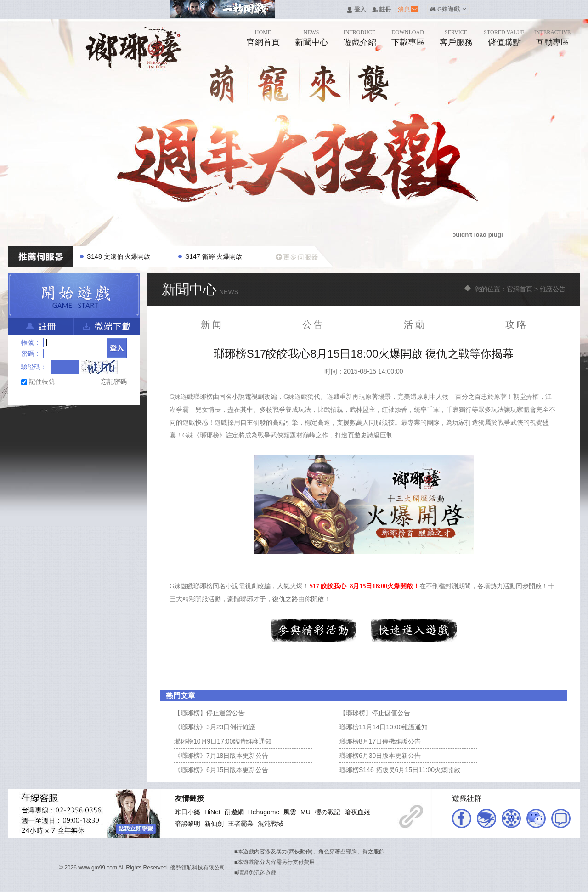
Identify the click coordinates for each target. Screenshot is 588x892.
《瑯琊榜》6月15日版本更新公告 (221, 770)
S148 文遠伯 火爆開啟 (119, 256)
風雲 (290, 812)
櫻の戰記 (328, 812)
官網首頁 (263, 42)
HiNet (212, 812)
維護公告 (553, 289)
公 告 (313, 324)
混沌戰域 (271, 824)
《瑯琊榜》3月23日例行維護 (215, 727)
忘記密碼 (114, 381)
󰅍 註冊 (382, 10)
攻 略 (516, 324)
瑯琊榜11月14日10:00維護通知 (384, 727)
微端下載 (107, 326)
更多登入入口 (116, 396)
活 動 (414, 324)
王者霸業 (241, 824)
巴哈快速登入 (43, 396)
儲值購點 (504, 42)
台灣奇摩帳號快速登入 (58, 396)
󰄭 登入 (356, 10)
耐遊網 (234, 812)
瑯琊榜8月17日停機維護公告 (380, 741)
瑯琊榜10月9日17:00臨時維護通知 (223, 741)
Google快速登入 (87, 396)
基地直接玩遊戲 (72, 396)
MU (305, 812)
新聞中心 (311, 42)
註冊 (41, 326)
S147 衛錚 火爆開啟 (214, 256)
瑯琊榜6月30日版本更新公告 (380, 756)
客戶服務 (456, 42)
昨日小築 (187, 812)
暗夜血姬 (357, 812)
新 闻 (211, 324)
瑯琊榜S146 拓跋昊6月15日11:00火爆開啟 (400, 770)
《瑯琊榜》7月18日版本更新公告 (221, 756)
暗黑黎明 (187, 824)
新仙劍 (214, 824)
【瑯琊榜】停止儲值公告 (375, 713)
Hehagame (264, 812)
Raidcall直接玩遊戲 (102, 396)
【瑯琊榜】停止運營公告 (209, 713)
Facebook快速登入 (28, 396)
